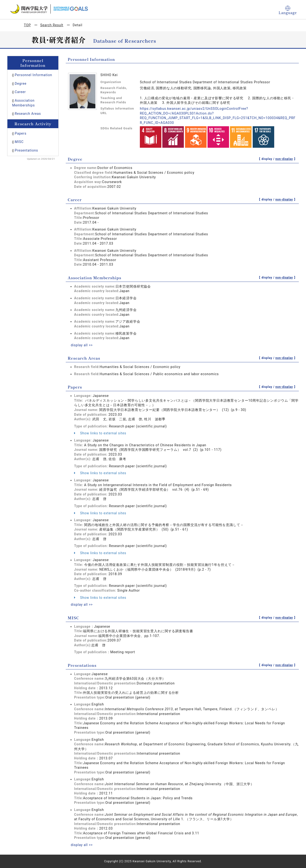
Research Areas (28, 114)
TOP (27, 25)
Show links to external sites (100, 433)
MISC (19, 142)
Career (20, 92)
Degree (21, 84)
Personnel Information (33, 75)
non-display (284, 159)
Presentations (26, 150)
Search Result (52, 25)
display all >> (82, 345)
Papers (21, 133)
